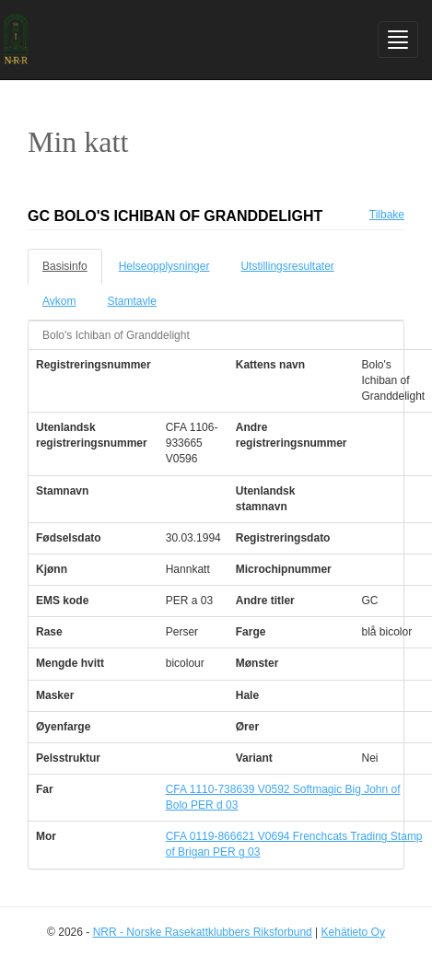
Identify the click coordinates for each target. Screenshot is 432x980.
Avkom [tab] (59, 301)
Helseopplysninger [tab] (164, 266)
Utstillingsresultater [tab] (287, 266)
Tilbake (387, 215)
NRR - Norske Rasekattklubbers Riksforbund (203, 932)
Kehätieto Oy (353, 932)
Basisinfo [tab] (65, 266)
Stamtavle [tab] (131, 301)
